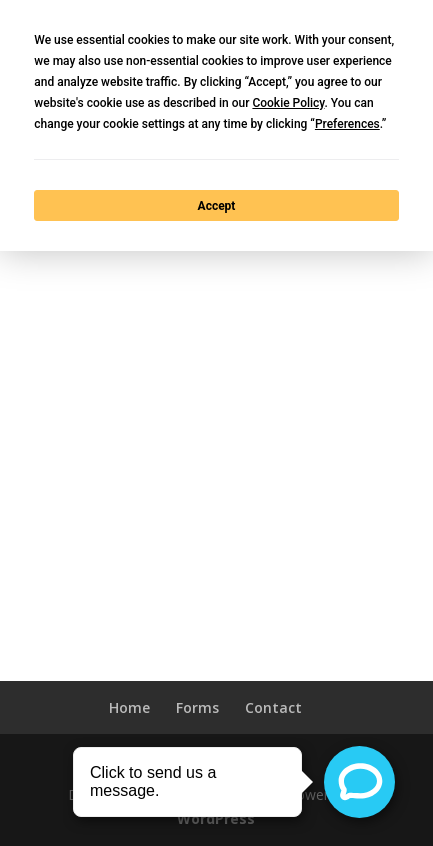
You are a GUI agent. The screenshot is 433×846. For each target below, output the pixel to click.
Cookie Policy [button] (288, 103)
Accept (217, 206)
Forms (197, 707)
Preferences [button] (347, 124)
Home (129, 707)
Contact (273, 707)
